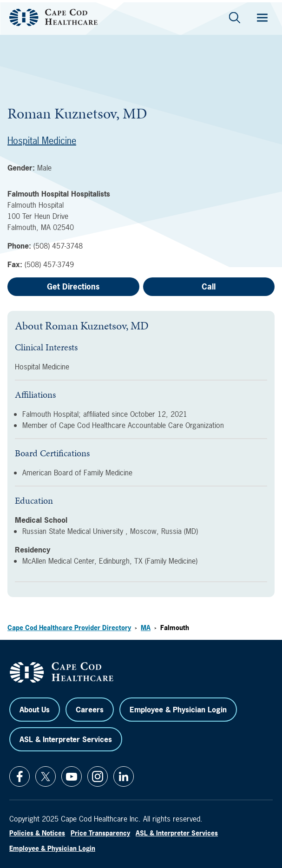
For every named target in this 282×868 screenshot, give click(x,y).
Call (209, 286)
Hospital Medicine (42, 141)
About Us (35, 710)
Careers (90, 710)
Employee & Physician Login (178, 710)
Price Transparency (100, 833)
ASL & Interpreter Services (66, 739)
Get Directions (73, 286)
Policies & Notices (37, 833)
